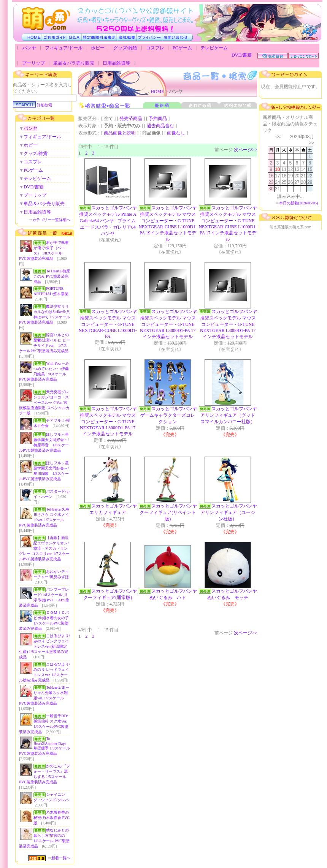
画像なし (176, 133)
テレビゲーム (214, 48)
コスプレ (155, 48)
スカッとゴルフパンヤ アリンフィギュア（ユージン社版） (231, 512)
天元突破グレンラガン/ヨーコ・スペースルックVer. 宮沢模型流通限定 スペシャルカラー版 (44, 402)
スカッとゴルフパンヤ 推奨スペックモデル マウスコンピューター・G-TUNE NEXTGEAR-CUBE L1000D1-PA (110, 324)
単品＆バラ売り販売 (74, 63)
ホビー (98, 48)
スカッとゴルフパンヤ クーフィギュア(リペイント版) (171, 512)
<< (278, 137)
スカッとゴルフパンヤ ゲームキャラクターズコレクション (171, 415)
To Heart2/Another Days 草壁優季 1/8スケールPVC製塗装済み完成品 (44, 746)
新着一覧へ (61, 858)
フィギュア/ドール (64, 48)
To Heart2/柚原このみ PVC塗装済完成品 (52, 276)
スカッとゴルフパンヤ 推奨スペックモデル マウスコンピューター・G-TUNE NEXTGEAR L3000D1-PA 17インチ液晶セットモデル (171, 324)
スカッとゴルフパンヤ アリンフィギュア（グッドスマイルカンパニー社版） (231, 415)
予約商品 (158, 119)
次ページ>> (246, 150)
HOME (157, 92)
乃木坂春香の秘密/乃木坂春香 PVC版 (52, 818)
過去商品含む (160, 126)
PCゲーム (182, 48)
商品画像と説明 (120, 133)
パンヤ (29, 48)
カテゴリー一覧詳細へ (51, 220)
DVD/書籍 (242, 55)
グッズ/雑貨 (125, 48)
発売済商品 (131, 119)
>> (311, 143)
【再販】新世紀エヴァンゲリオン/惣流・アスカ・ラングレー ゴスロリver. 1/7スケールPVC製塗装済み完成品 (44, 548)
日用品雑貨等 (116, 63)
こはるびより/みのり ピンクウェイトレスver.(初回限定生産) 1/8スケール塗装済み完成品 (44, 646)
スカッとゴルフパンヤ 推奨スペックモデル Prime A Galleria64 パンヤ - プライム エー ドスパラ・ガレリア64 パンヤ (110, 221)
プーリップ (33, 63)
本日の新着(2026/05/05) (298, 203)
